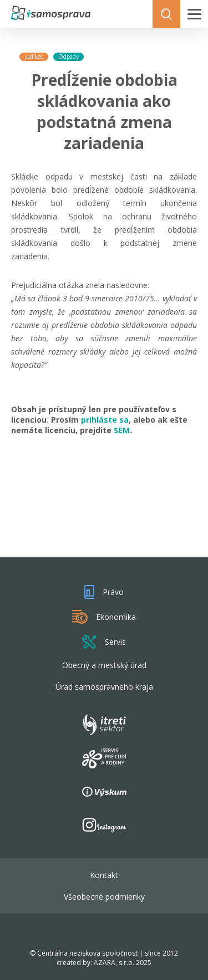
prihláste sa (105, 420)
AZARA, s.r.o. (114, 963)
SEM (122, 430)
